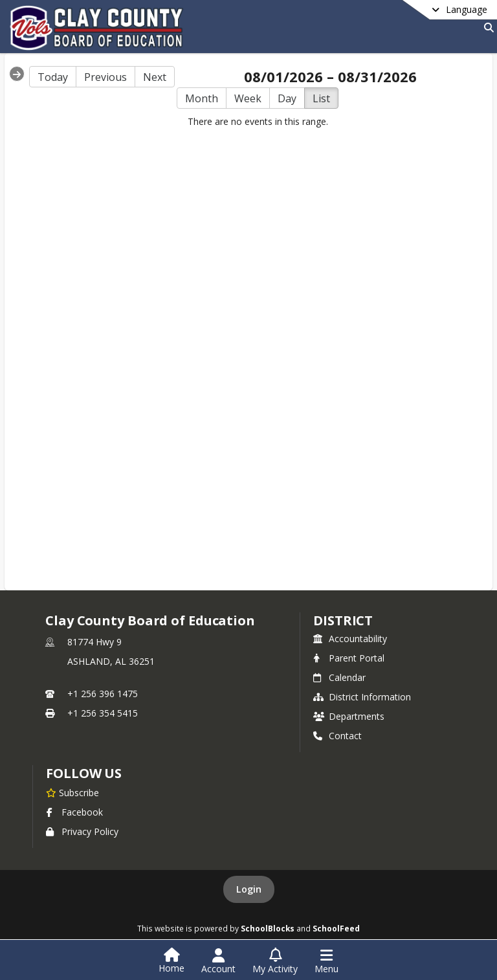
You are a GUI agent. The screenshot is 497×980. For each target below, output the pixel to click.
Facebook (74, 812)
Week (248, 98)
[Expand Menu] (17, 74)
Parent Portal (349, 658)
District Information (362, 697)
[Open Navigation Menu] (326, 961)
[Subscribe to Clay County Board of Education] (72, 792)
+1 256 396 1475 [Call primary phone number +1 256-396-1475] (103, 694)
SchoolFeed (336, 928)
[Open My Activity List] (275, 961)
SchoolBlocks (268, 928)
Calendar (339, 677)
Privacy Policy (82, 831)
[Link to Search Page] (486, 28)
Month (202, 98)
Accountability (350, 639)
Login (249, 889)
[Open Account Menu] (218, 961)
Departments (349, 716)
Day (287, 98)
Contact (337, 736)
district (343, 620)
